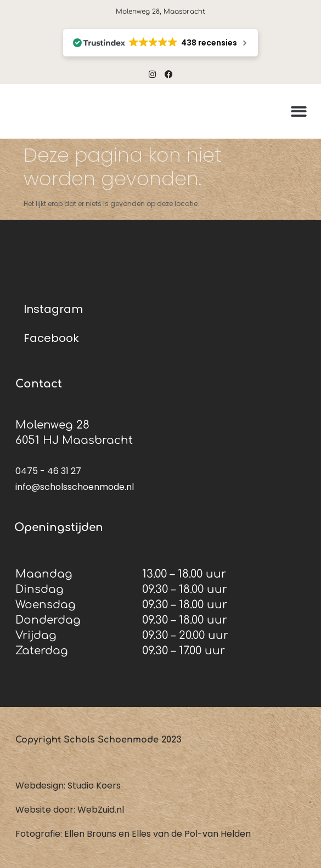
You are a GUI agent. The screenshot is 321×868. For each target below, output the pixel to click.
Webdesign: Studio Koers (68, 786)
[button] (299, 112)
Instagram (53, 309)
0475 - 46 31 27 (48, 471)
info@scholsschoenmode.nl (75, 487)
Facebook (51, 338)
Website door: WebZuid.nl (70, 810)
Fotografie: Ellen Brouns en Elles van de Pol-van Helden (133, 834)
